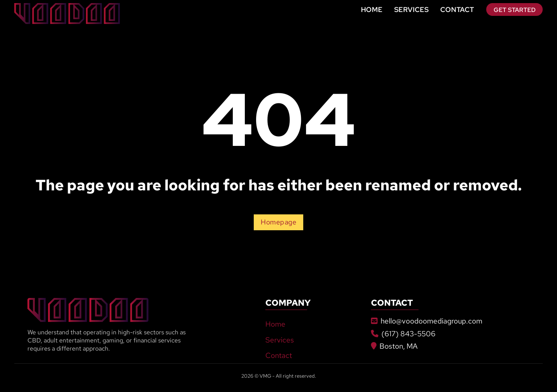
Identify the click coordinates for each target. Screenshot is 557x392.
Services (411, 9)
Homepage (278, 222)
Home (372, 9)
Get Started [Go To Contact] (515, 10)
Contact (457, 9)
